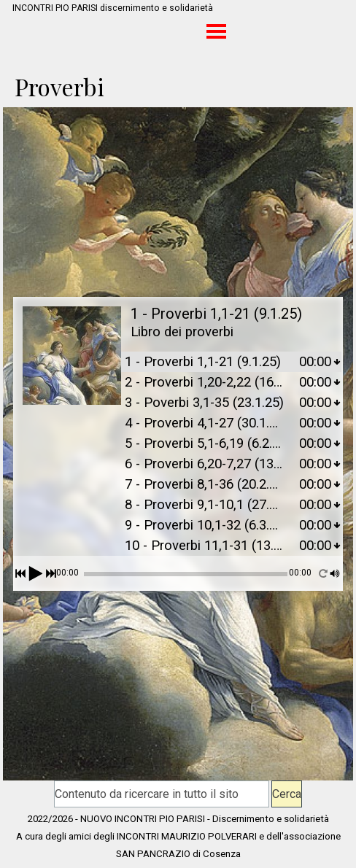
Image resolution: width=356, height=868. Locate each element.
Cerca (287, 794)
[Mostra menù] (216, 31)
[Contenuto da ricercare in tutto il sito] (162, 794)
